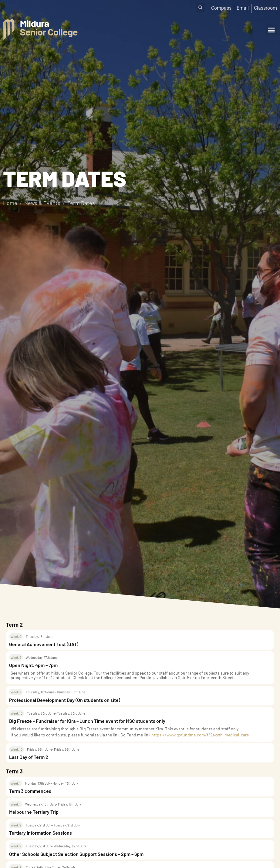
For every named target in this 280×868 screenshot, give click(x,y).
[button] (271, 30)
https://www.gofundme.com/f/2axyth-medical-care (200, 735)
